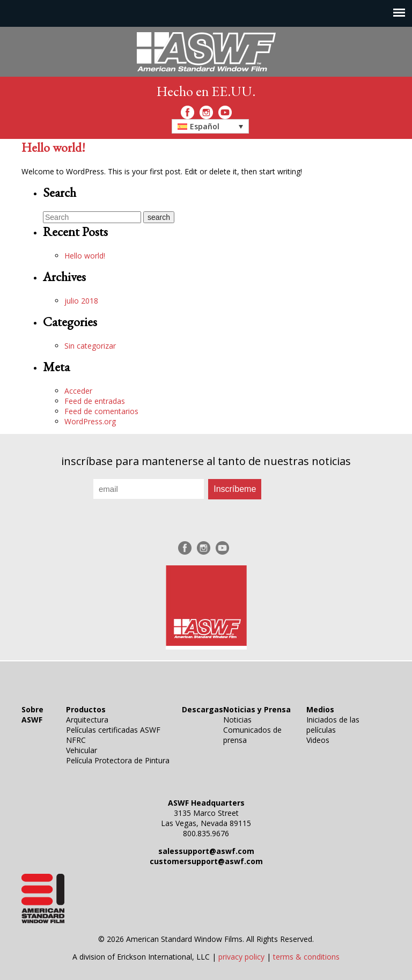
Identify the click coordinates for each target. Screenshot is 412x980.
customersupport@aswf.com (206, 861)
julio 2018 (81, 301)
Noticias (237, 720)
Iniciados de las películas (333, 725)
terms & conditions (306, 957)
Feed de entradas (95, 401)
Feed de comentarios (101, 411)
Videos (318, 740)
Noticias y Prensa (257, 709)
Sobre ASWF (32, 714)
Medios (320, 709)
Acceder (78, 391)
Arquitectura (87, 720)
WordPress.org (90, 421)
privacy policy (241, 957)
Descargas (203, 709)
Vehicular (82, 750)
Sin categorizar (90, 346)
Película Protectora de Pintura (118, 760)
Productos (86, 709)
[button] (210, 126)
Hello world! (53, 147)
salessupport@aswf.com (206, 851)
